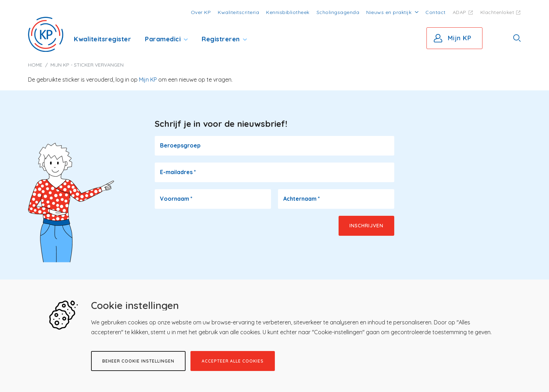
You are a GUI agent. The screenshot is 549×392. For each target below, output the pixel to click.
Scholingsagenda (338, 12)
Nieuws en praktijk (389, 12)
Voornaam (176, 199)
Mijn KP (460, 38)
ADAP (460, 12)
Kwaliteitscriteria (238, 12)
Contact (436, 12)
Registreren (221, 39)
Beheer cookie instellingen (138, 361)
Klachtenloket (497, 12)
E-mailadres (178, 172)
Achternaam (302, 199)
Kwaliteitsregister (102, 39)
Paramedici (163, 39)
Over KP (201, 12)
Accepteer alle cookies (233, 361)
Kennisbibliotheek (288, 12)
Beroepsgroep (180, 145)
